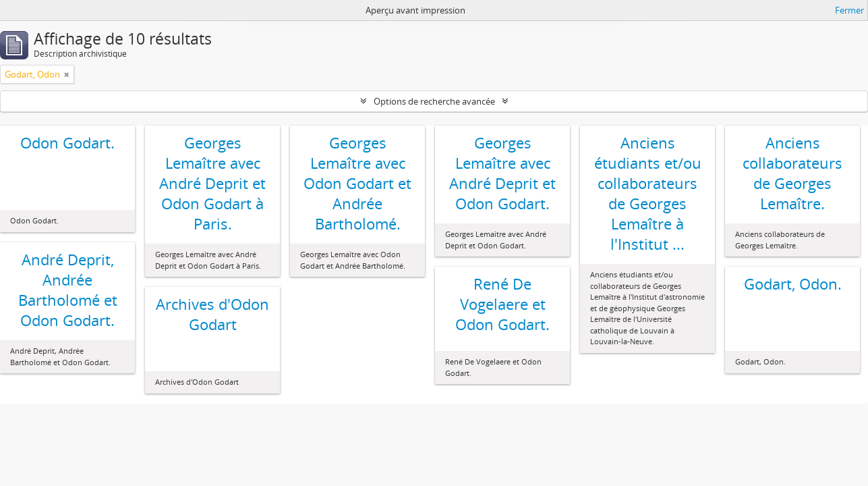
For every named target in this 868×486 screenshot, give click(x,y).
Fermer (849, 10)
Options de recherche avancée (434, 101)
